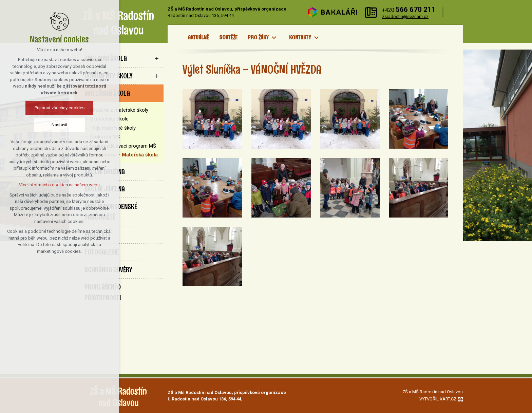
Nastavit (33, 125)
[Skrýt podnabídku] (157, 93)
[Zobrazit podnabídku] (274, 38)
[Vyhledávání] (455, 12)
